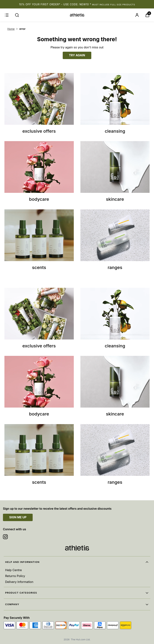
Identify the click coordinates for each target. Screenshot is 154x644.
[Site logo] (77, 15)
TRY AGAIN (77, 55)
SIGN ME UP (18, 517)
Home (11, 29)
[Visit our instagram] (5, 537)
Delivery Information (19, 582)
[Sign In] (137, 15)
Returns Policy (15, 576)
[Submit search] (17, 15)
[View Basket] (147, 15)
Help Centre (13, 570)
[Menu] (7, 15)
